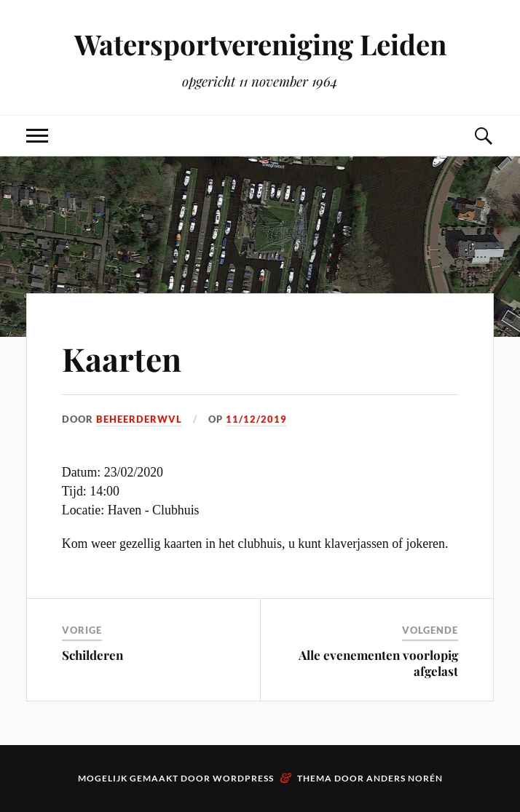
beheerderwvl (139, 419)
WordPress (243, 778)
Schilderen (92, 655)
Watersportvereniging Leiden (260, 44)
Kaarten (122, 358)
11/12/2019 (256, 419)
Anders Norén (405, 778)
